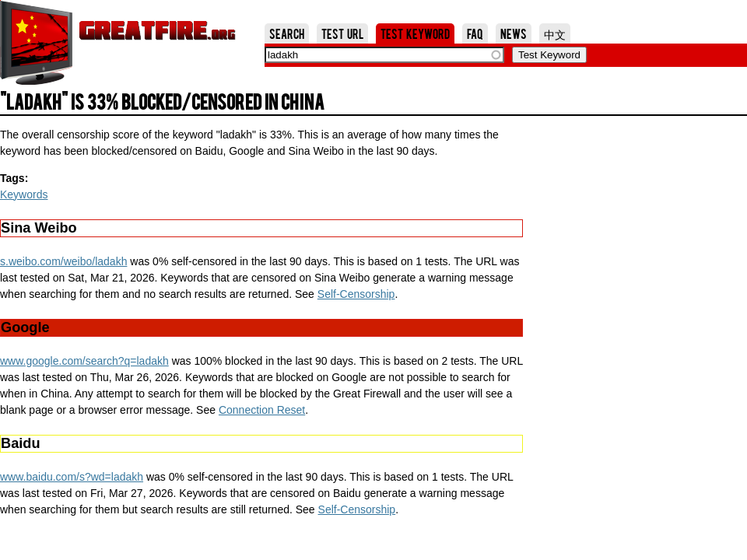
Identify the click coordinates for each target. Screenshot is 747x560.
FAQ (475, 33)
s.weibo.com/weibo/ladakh (63, 261)
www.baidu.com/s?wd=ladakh (72, 477)
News (514, 33)
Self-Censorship (356, 294)
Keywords (24, 194)
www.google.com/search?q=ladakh (84, 361)
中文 (555, 33)
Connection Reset (262, 410)
